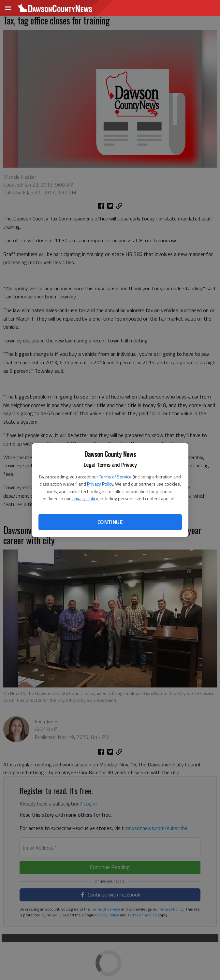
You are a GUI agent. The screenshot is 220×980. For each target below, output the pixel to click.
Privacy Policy (100, 484)
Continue (110, 522)
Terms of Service (115, 477)
